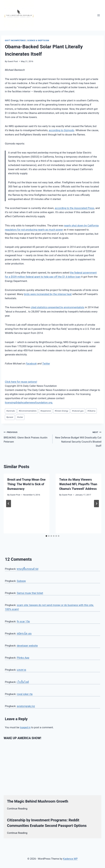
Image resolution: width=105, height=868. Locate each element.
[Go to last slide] (9, 504)
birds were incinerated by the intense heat (48, 294)
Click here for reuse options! (21, 382)
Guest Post (13, 61)
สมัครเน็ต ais (24, 633)
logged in (25, 727)
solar (20, 417)
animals (11, 411)
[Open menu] (99, 15)
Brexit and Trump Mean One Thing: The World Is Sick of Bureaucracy (26, 484)
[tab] (46, 536)
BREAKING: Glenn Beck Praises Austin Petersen (27, 437)
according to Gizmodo (62, 130)
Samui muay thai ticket (30, 593)
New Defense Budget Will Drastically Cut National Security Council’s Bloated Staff (78, 439)
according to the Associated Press (75, 208)
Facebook (31, 364)
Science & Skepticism (38, 41)
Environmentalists (28, 411)
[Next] (96, 504)
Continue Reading (17, 809)
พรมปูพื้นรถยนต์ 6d (27, 569)
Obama (91, 411)
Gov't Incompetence (15, 41)
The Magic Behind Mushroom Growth (38, 801)
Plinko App (23, 658)
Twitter (46, 364)
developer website (27, 646)
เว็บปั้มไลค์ (23, 682)
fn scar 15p (23, 621)
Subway (21, 581)
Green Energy (61, 411)
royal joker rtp (25, 694)
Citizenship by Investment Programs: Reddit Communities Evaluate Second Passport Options (47, 823)
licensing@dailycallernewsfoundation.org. (29, 403)
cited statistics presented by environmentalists (57, 307)
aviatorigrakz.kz (26, 706)
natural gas (78, 411)
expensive (46, 411)
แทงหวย (21, 670)
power (10, 417)
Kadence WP (70, 859)
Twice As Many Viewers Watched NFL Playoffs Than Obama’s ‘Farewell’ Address (78, 484)
